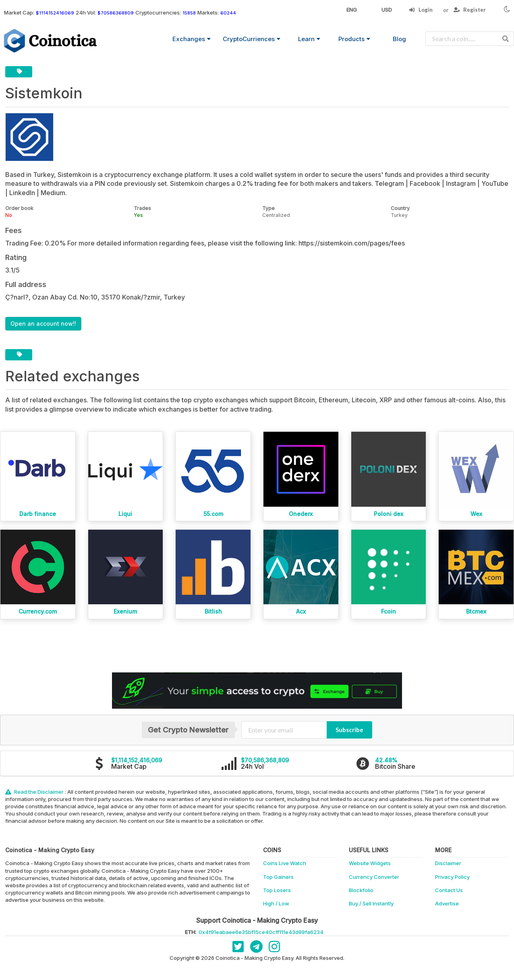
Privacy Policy (452, 877)
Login (421, 10)
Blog (399, 39)
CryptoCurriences (252, 39)
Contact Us (449, 890)
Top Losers (277, 890)
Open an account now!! (43, 324)
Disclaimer (448, 863)
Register (470, 10)
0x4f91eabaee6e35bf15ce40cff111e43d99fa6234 (261, 932)
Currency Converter (374, 877)
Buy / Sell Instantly (371, 903)
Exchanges (192, 39)
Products (354, 39)
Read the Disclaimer (35, 792)
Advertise (447, 903)
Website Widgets (370, 863)
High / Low (276, 903)
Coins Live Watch (285, 863)
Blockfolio (361, 890)
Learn (309, 39)
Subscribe (349, 730)
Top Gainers (278, 877)
